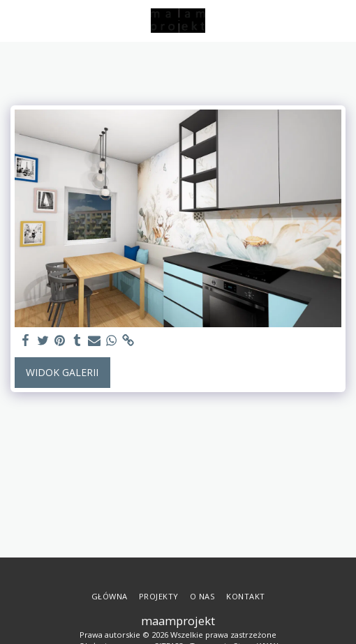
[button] (15, 20)
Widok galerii (62, 372)
